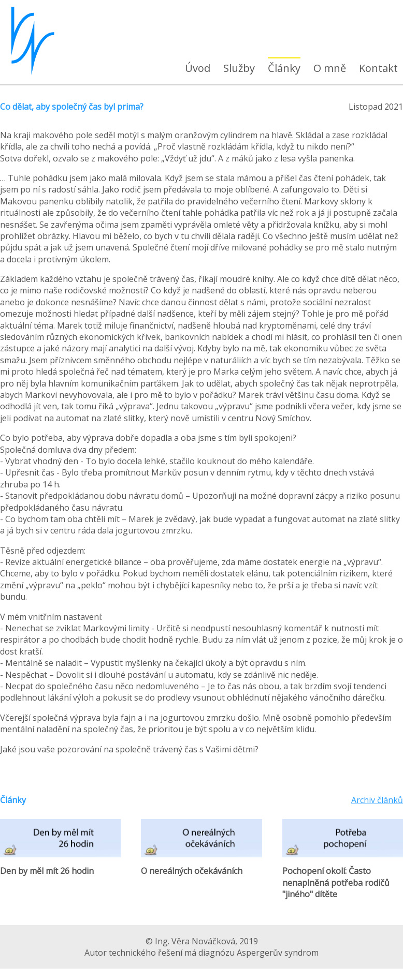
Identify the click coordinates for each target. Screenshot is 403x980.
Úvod (198, 68)
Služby (239, 68)
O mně (330, 68)
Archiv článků (377, 800)
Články (284, 68)
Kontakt (378, 68)
